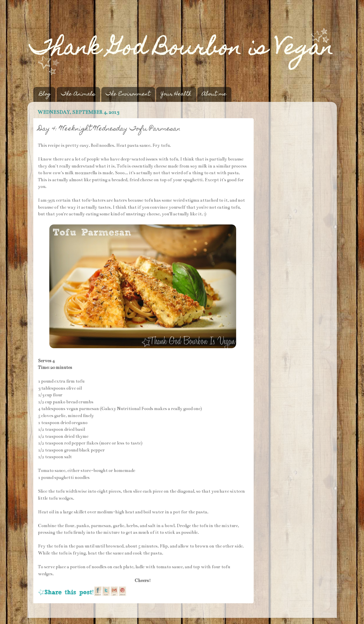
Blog (45, 94)
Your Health (176, 94)
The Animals (78, 94)
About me (214, 94)
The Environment (128, 94)
